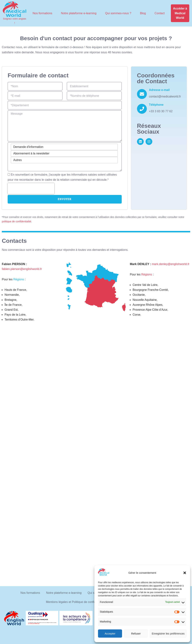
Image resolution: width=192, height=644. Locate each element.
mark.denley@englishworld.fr (171, 264)
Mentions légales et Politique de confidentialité (76, 602)
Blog (143, 13)
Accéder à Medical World (180, 13)
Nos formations (42, 13)
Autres (64, 160)
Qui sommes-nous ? (118, 13)
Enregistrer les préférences (168, 634)
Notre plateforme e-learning (79, 13)
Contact (160, 13)
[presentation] (31, 189)
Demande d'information (64, 147)
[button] (185, 573)
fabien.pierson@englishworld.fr (22, 269)
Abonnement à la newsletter (64, 154)
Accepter (110, 634)
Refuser (136, 634)
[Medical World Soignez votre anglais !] (15, 13)
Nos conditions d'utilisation (20, 639)
